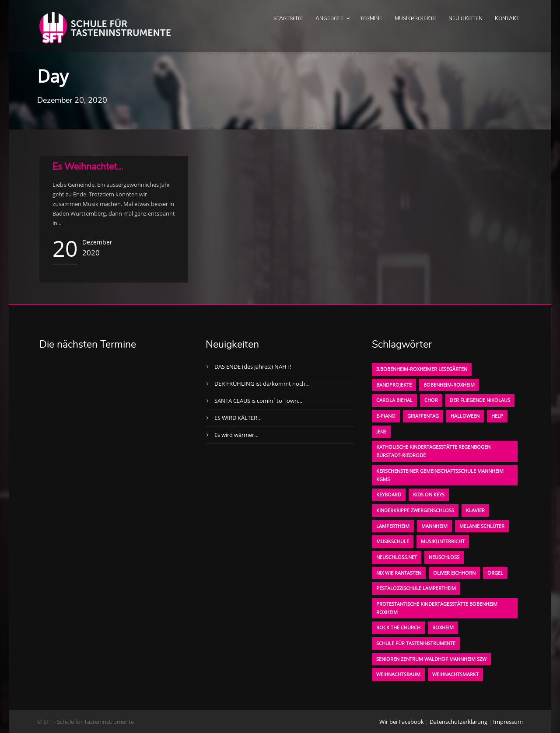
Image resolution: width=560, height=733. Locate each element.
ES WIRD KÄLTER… (238, 418)
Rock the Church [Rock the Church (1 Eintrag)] (398, 627)
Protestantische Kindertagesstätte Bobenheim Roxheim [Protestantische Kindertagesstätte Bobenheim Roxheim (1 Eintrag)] (437, 608)
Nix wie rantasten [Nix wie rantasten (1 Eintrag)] (399, 573)
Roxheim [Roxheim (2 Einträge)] (443, 627)
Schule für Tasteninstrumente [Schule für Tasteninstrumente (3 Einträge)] (416, 643)
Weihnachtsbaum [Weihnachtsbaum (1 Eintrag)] (398, 674)
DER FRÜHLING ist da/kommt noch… (262, 384)
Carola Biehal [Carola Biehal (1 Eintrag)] (394, 400)
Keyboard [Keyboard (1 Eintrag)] (389, 494)
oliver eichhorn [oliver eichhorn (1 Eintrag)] (454, 573)
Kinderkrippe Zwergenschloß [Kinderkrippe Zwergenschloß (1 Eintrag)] (415, 510)
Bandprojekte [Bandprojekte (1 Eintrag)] (394, 385)
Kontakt (507, 18)
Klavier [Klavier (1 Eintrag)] (475, 510)
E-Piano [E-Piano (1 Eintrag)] (386, 416)
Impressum (508, 722)
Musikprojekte (415, 18)
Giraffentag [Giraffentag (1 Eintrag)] (423, 416)
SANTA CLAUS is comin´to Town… (258, 401)
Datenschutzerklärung (458, 722)
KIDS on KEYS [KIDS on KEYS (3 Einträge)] (429, 494)
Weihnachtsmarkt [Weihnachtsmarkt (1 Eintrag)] (455, 674)
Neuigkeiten (465, 18)
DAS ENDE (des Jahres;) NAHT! (253, 366)
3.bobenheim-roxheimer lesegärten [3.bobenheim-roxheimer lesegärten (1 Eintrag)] (422, 369)
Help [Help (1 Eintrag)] (497, 416)
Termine (371, 18)
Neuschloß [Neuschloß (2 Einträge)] (444, 557)
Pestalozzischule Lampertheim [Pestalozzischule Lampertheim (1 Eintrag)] (416, 588)
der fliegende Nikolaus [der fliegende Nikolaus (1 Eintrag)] (480, 400)
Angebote (329, 18)
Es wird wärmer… (236, 435)
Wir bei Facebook (402, 722)
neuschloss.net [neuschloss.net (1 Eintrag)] (397, 557)
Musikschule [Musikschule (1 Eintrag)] (393, 541)
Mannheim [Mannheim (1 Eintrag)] (434, 526)
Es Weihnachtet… (88, 167)
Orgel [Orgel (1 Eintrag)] (495, 573)
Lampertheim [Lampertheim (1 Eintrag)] (393, 526)
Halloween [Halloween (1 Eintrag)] (465, 416)
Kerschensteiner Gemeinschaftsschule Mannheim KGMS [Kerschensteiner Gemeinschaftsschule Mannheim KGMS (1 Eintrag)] (440, 475)
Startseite (288, 18)
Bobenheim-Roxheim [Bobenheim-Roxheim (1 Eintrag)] (449, 385)
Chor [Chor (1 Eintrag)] (431, 400)
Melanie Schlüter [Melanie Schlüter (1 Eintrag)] (482, 526)
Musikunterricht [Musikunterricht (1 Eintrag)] (443, 541)
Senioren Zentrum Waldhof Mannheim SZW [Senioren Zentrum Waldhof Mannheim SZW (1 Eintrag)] (431, 659)
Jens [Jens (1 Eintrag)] (381, 431)
